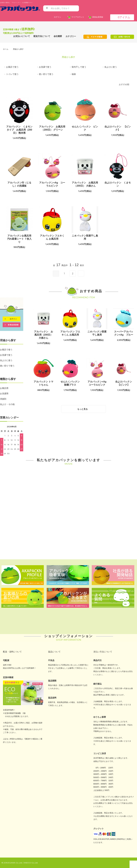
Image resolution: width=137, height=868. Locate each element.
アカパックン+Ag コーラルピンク (52, 184)
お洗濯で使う (6, 355)
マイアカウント (77, 17)
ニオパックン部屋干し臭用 (85, 237)
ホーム (6, 49)
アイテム (122, 17)
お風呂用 (4, 388)
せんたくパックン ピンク (85, 128)
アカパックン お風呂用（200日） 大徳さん (85, 184)
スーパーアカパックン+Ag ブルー (124, 333)
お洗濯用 (4, 394)
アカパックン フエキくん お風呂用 (52, 237)
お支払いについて (22, 36)
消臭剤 (3, 399)
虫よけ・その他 (7, 404)
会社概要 (58, 36)
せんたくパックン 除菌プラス (71, 383)
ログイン (58, 17)
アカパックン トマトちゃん (43, 383)
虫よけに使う (6, 360)
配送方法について (42, 36)
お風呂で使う (6, 350)
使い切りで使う (7, 366)
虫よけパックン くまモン (118, 184)
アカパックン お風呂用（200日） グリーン (52, 128)
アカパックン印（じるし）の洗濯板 (19, 184)
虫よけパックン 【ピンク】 (118, 128)
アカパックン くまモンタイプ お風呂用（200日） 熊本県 (19, 130)
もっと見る (84, 408)
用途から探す (18, 49)
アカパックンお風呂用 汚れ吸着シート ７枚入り (20, 239)
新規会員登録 (97, 17)
